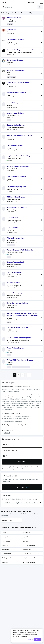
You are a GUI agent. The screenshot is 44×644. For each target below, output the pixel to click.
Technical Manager (7, 520)
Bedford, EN (7, 433)
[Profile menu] (37, 3)
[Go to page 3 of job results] (23, 375)
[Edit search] (19, 7)
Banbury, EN (6, 549)
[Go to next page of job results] (29, 375)
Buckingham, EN (7, 558)
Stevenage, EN (27, 541)
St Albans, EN (27, 554)
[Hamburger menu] (41, 2)
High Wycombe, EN (29, 537)
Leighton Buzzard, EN (29, 558)
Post (31, 2)
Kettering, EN (6, 541)
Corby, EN (5, 562)
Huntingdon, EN (7, 554)
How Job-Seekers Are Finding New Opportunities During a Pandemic (21, 503)
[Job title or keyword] (22, 445)
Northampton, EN (8, 430)
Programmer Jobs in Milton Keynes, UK (14, 421)
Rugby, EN (5, 545)
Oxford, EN (5, 533)
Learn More (30, 640)
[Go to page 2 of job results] (19, 375)
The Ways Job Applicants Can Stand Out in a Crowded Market (19, 499)
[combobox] (22, 445)
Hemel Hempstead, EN (30, 545)
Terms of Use (31, 467)
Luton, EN (5, 537)
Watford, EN (27, 533)
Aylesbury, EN (27, 549)
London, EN (7, 428)
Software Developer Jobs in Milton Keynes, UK (16, 419)
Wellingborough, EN (29, 562)
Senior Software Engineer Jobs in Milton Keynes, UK (17, 416)
